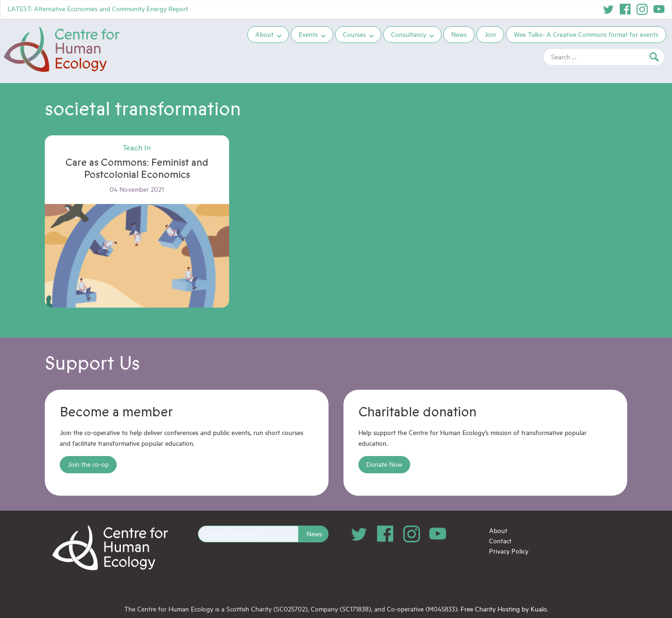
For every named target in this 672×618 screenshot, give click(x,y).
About (264, 34)
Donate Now (384, 464)
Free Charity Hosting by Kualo (504, 609)
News (459, 34)
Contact (500, 541)
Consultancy (409, 34)
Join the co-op (88, 464)
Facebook (625, 9)
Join (490, 34)
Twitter (609, 9)
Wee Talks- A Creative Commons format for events (586, 34)
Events (308, 34)
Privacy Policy (509, 551)
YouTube (659, 9)
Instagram (642, 9)
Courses (354, 34)
